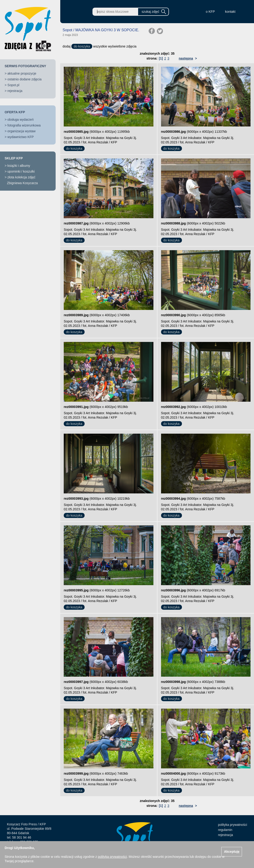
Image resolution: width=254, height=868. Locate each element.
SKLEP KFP (14, 158)
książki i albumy (19, 166)
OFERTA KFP (15, 112)
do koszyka (82, 46)
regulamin (225, 830)
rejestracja (15, 91)
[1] (161, 58)
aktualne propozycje (22, 73)
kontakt (230, 12)
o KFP (210, 12)
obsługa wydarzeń (21, 120)
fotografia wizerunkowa (24, 125)
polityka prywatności (233, 825)
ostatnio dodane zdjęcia (24, 79)
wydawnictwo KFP (21, 137)
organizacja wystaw (21, 131)
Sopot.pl (13, 85)
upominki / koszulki (21, 171)
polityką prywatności (112, 857)
